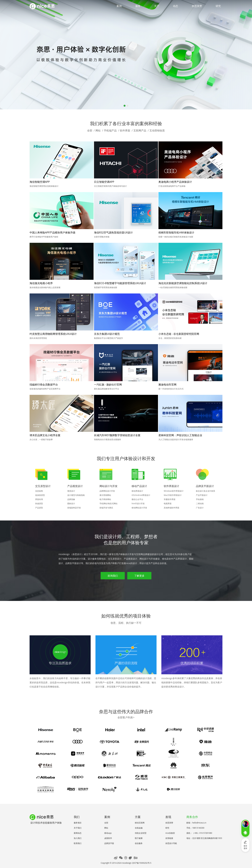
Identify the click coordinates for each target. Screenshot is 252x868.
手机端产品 (110, 130)
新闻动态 (78, 833)
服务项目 (78, 823)
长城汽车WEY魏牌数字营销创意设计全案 (117, 435)
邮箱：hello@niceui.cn (196, 823)
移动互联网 (140, 823)
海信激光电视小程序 (41, 283)
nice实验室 (170, 833)
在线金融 (139, 828)
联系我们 (78, 843)
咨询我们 (113, 576)
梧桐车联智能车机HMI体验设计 (176, 232)
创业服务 (139, 843)
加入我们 (78, 838)
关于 (157, 6)
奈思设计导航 (171, 843)
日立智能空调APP (104, 182)
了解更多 (139, 576)
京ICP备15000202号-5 (142, 863)
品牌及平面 (109, 843)
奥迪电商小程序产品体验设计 (175, 182)
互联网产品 (140, 130)
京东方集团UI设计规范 (107, 334)
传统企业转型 (141, 833)
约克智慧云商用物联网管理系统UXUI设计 (53, 334)
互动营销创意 (157, 130)
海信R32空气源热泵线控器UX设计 (113, 232)
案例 (119, 6)
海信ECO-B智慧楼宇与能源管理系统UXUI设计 (120, 283)
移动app (108, 833)
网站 (98, 130)
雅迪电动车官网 (167, 385)
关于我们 (78, 828)
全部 (90, 130)
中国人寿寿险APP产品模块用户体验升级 (52, 232)
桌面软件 (108, 838)
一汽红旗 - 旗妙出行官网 (108, 385)
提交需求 (245, 845)
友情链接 (169, 838)
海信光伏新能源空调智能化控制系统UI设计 (183, 283)
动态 (175, 6)
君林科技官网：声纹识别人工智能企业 (180, 435)
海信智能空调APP (40, 182)
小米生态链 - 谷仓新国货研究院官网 (179, 334)
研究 (218, 6)
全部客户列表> (126, 717)
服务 (138, 6)
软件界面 (125, 130)
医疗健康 (139, 838)
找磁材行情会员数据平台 (44, 385)
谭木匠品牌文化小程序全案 (45, 435)
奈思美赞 (197, 6)
